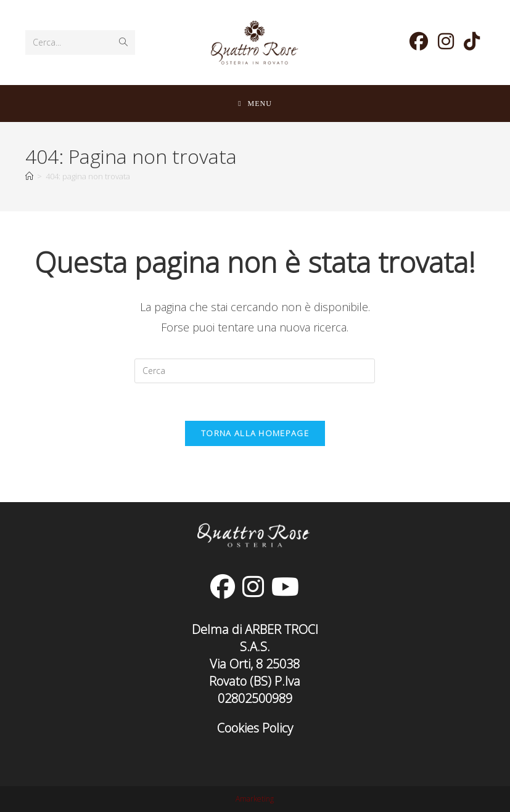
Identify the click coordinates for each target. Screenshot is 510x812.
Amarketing (255, 799)
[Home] (29, 176)
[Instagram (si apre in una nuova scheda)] (446, 41)
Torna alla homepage (255, 433)
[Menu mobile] (255, 104)
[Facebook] (223, 587)
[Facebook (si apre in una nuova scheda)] (419, 41)
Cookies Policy (255, 728)
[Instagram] (253, 587)
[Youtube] (285, 587)
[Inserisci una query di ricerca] (255, 371)
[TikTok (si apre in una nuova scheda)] (472, 41)
